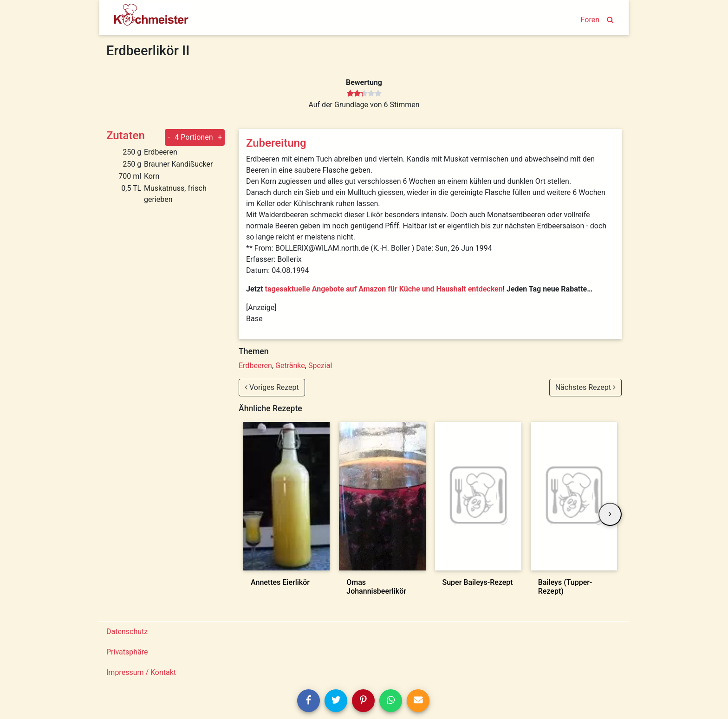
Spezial (320, 366)
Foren (590, 20)
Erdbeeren (255, 366)
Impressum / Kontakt (141, 672)
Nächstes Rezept (585, 387)
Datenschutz (127, 632)
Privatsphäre (127, 652)
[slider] (364, 94)
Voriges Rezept (272, 387)
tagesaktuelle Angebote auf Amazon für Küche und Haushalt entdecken (384, 289)
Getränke (290, 366)
